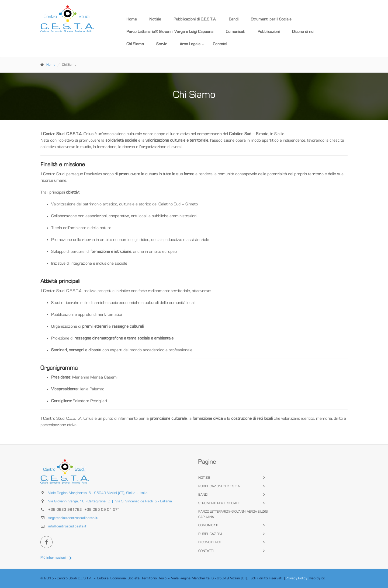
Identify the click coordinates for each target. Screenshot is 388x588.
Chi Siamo (135, 44)
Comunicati (235, 32)
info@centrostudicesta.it (67, 526)
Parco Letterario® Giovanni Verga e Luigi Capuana (170, 32)
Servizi (162, 44)
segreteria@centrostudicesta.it (73, 518)
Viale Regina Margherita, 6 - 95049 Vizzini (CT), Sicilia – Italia (98, 493)
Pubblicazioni (269, 32)
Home (132, 19)
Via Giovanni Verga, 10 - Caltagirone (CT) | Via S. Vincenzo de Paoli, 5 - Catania (110, 501)
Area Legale (190, 44)
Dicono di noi (303, 32)
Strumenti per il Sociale (271, 19)
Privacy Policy (296, 578)
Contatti (220, 44)
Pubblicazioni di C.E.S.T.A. (195, 19)
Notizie (155, 19)
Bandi (234, 19)
